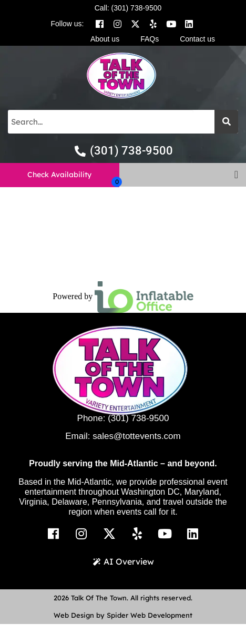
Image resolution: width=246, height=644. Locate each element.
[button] (236, 175)
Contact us (197, 39)
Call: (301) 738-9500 (128, 8)
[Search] (226, 122)
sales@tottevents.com (137, 436)
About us (105, 39)
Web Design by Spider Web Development (123, 615)
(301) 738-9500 (138, 418)
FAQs (150, 39)
